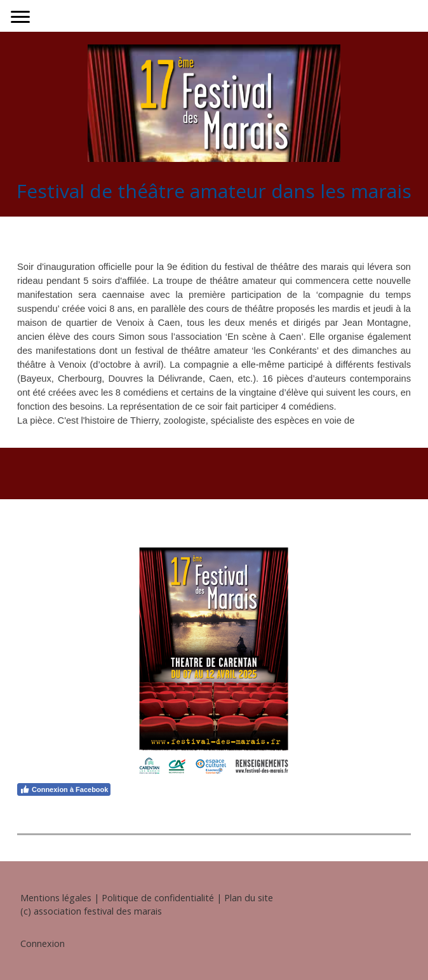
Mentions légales (56, 898)
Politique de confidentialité (158, 898)
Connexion (43, 943)
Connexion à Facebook (64, 789)
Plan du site (249, 898)
